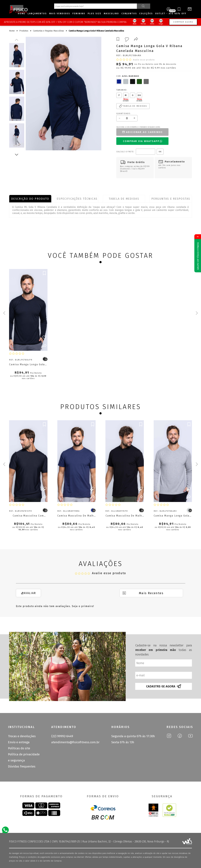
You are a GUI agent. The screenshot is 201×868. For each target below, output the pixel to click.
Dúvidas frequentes (22, 766)
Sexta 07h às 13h (123, 742)
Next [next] (17, 155)
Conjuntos (129, 14)
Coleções (146, 14)
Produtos (24, 31)
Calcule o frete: (125, 152)
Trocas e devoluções (22, 736)
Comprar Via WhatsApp (143, 141)
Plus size (95, 14)
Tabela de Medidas (124, 199)
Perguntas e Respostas (171, 199)
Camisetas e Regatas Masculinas (48, 31)
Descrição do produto (30, 199)
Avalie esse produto (144, 60)
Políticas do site (19, 748)
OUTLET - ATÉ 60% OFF (171, 14)
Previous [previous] (17, 40)
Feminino (79, 14)
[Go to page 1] (100, 262)
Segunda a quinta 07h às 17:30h (133, 736)
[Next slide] (197, 313)
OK (160, 152)
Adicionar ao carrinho (142, 132)
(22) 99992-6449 (62, 736)
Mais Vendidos (60, 14)
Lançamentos (37, 14)
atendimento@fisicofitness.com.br (75, 742)
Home (22, 14)
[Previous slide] (4, 313)
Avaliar (28, 593)
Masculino (111, 14)
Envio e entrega (19, 742)
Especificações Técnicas (77, 199)
